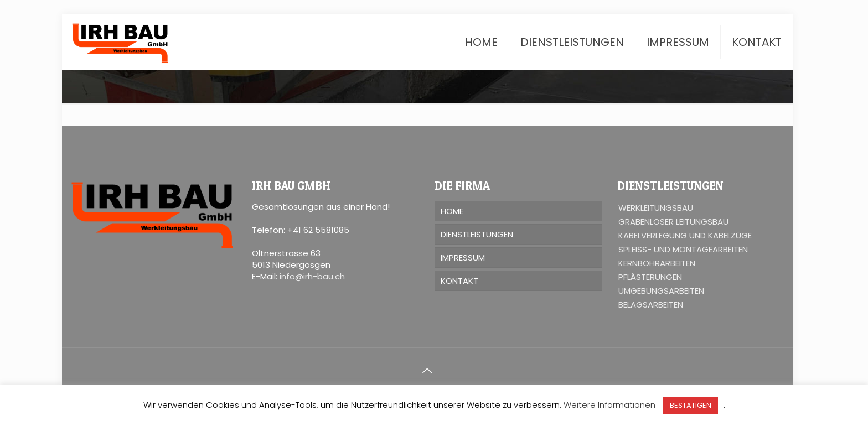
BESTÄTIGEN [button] (691, 405)
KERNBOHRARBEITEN (657, 263)
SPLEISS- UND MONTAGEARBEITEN (683, 249)
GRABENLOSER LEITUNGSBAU (673, 222)
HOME (452, 211)
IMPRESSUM (463, 258)
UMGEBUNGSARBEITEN (661, 291)
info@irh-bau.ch (312, 276)
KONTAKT (459, 281)
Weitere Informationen (609, 405)
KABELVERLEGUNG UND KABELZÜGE (685, 235)
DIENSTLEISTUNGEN (477, 234)
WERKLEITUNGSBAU (656, 208)
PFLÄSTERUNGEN (650, 277)
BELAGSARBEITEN (651, 305)
